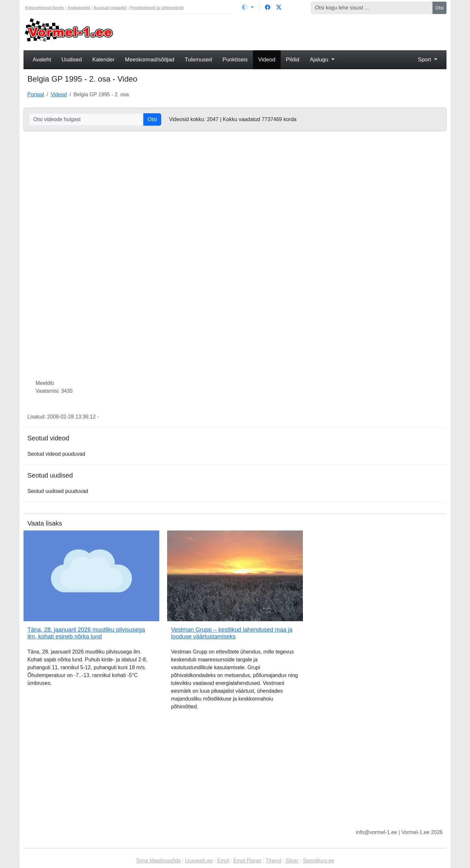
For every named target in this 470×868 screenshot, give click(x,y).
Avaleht (42, 60)
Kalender (103, 60)
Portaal (36, 95)
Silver (292, 861)
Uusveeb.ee (199, 861)
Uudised (71, 60)
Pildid (293, 60)
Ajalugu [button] (320, 60)
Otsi (439, 8)
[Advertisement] (289, 31)
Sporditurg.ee (319, 861)
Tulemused (198, 60)
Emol (223, 861)
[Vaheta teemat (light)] (248, 7)
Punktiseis (235, 60)
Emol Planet (247, 861)
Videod (267, 60)
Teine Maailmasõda (158, 861)
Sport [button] (425, 60)
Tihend (274, 861)
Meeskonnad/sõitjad (150, 60)
